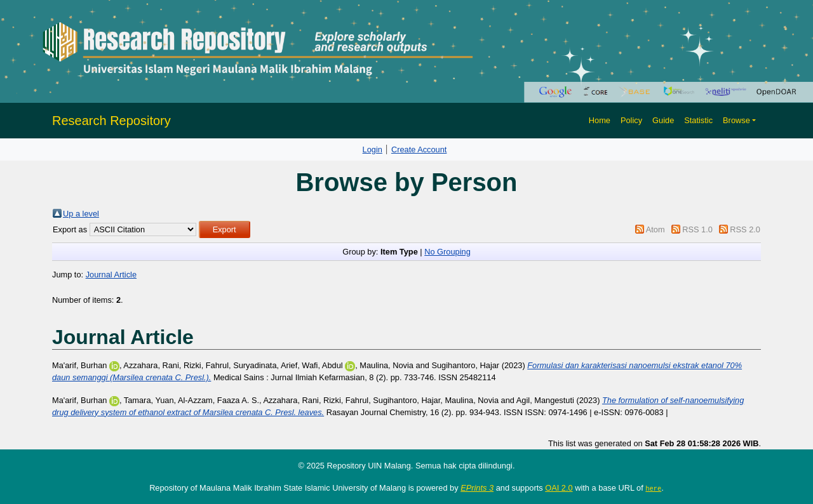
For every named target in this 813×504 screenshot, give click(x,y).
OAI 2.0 (559, 488)
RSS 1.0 (697, 229)
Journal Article (111, 275)
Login (373, 149)
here (653, 488)
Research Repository (111, 121)
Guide (663, 120)
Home (600, 120)
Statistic (698, 120)
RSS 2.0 (745, 229)
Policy (631, 120)
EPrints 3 (477, 488)
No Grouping (447, 252)
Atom (655, 229)
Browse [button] (736, 120)
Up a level (81, 214)
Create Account (419, 149)
